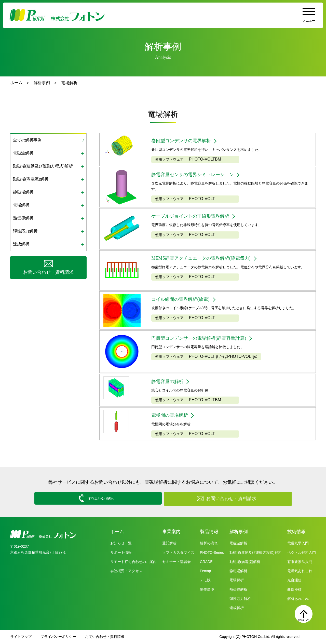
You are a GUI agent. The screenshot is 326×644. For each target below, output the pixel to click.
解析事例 (42, 83)
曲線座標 (294, 590)
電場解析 (237, 581)
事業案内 (171, 532)
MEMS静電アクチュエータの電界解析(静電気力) (206, 259)
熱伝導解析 (238, 590)
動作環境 (207, 590)
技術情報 (296, 532)
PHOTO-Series (212, 553)
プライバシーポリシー (58, 638)
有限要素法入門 (300, 562)
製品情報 (209, 532)
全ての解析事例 (27, 140)
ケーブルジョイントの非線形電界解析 (195, 217)
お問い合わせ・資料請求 (105, 638)
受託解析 (169, 544)
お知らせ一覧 (121, 544)
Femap (206, 572)
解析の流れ (209, 544)
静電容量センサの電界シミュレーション (197, 176)
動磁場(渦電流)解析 (245, 562)
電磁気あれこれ (300, 572)
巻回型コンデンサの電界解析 (184, 141)
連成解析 (237, 609)
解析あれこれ (298, 599)
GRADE (206, 562)
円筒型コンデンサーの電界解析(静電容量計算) (204, 339)
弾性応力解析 (240, 599)
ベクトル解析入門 (302, 553)
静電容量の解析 (169, 383)
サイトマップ (21, 638)
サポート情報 (121, 553)
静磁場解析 (238, 572)
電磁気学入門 (298, 544)
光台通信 (294, 581)
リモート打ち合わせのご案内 (133, 562)
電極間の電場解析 (172, 417)
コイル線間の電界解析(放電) (184, 300)
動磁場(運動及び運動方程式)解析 (256, 553)
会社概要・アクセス (126, 572)
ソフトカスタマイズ (178, 553)
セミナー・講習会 (176, 562)
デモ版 (205, 581)
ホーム (16, 83)
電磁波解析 (238, 544)
